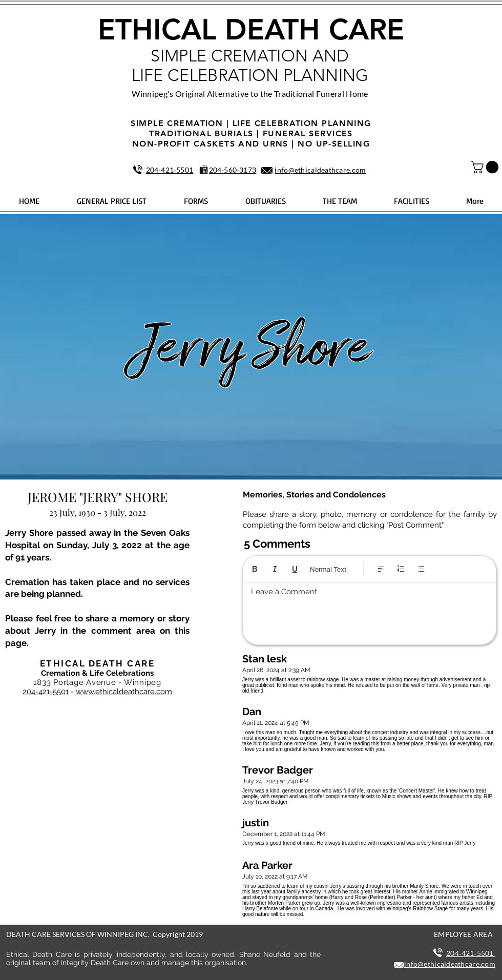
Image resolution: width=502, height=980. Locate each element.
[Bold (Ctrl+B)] (255, 569)
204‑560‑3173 (233, 170)
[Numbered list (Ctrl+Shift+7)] (401, 569)
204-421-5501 (46, 692)
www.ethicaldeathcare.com (124, 692)
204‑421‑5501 (170, 170)
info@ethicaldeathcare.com (320, 170)
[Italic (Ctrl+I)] (275, 569)
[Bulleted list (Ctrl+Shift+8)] (421, 569)
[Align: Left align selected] (381, 569)
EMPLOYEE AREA (463, 934)
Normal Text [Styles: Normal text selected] (328, 569)
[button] (486, 167)
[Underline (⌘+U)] (295, 569)
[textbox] (369, 611)
